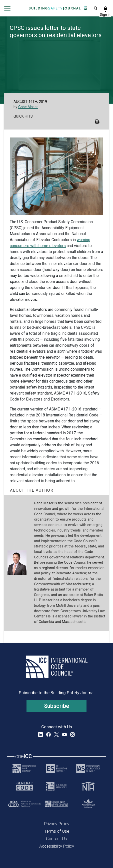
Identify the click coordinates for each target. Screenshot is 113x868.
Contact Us (56, 839)
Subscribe (57, 706)
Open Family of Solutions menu (85, 8)
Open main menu (7, 8)
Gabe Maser (28, 107)
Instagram (72, 734)
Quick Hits (23, 116)
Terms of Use (57, 831)
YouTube (64, 734)
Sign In (105, 8)
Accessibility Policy (57, 846)
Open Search (95, 8)
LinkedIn (40, 734)
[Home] (55, 8)
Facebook (48, 734)
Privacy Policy (57, 824)
